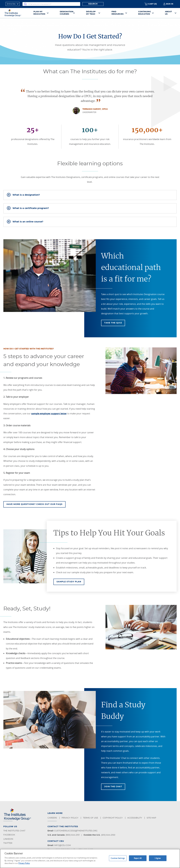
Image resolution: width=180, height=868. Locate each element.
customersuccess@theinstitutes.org (76, 831)
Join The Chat (113, 787)
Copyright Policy (113, 818)
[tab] (90, 195)
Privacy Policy (70, 818)
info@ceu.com (62, 845)
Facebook (9, 835)
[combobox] (51, 4)
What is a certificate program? (31, 208)
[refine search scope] (13, 4)
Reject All (138, 858)
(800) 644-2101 (73, 835)
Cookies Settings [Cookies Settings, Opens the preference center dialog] (118, 858)
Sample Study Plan (70, 581)
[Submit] (25, 4)
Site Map (152, 818)
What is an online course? (28, 222)
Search (93, 4)
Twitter (8, 843)
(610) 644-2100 (108, 835)
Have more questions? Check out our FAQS (34, 504)
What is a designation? (26, 195)
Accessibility (135, 818)
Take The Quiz (113, 323)
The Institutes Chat (14, 831)
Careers (53, 818)
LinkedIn (8, 839)
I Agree (158, 858)
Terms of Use (91, 818)
